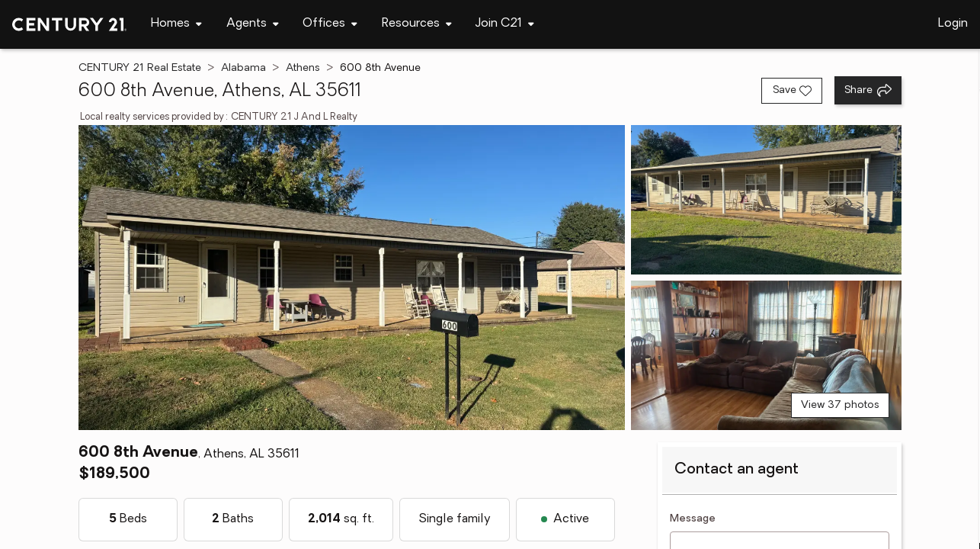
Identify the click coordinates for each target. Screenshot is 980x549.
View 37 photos (840, 405)
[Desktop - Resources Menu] (417, 24)
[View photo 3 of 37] (766, 355)
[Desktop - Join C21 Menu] (505, 24)
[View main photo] (352, 278)
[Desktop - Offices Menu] (330, 24)
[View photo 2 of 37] (766, 200)
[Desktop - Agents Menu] (253, 24)
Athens (303, 68)
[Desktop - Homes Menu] (176, 24)
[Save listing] (792, 91)
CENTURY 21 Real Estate (140, 68)
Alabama (243, 68)
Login (953, 24)
